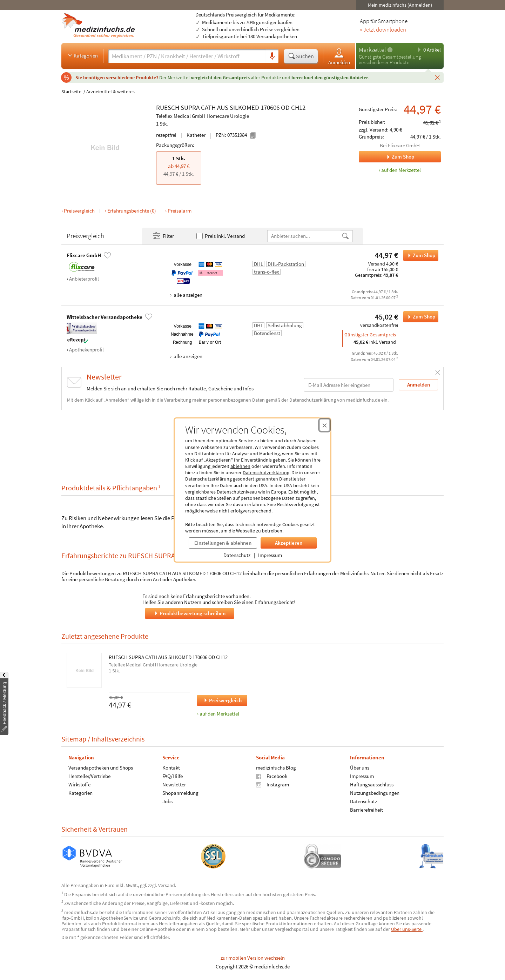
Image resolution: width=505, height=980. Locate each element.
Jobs (167, 801)
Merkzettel (372, 50)
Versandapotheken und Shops (101, 768)
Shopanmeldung (180, 793)
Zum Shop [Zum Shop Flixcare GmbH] (386, 157)
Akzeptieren (289, 543)
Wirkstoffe (79, 784)
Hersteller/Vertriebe (89, 776)
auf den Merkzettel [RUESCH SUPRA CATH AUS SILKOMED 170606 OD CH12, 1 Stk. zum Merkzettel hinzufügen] (401, 170)
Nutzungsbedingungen (375, 793)
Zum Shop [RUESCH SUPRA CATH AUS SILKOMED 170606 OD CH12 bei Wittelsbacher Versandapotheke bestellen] (419, 317)
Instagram (272, 784)
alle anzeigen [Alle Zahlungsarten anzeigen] (187, 295)
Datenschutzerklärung (266, 472)
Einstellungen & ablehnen (223, 543)
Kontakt (171, 768)
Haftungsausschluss (372, 784)
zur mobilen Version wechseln (253, 958)
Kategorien (82, 55)
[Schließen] (437, 77)
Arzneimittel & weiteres (110, 92)
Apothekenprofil (86, 350)
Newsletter (174, 784)
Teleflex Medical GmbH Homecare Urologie (203, 116)
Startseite (71, 92)
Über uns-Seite (407, 929)
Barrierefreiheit (366, 810)
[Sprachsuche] (272, 56)
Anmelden (339, 56)
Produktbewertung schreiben (189, 613)
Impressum (270, 555)
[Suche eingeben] (187, 56)
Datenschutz (237, 555)
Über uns (360, 768)
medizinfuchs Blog (276, 768)
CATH (208, 107)
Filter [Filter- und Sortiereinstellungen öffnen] (163, 236)
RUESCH (168, 107)
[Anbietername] (304, 236)
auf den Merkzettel (219, 714)
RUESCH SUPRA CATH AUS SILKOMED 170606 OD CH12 (168, 657)
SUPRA (190, 107)
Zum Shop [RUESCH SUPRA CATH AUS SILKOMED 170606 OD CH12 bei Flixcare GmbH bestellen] (419, 255)
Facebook (272, 776)
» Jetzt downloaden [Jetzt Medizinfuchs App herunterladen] (383, 30)
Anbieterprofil (84, 279)
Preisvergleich (79, 211)
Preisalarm (180, 211)
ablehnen (240, 466)
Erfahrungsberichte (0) (132, 211)
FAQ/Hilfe (173, 776)
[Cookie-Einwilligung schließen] (325, 425)
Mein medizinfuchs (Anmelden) (400, 5)
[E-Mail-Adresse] (349, 385)
